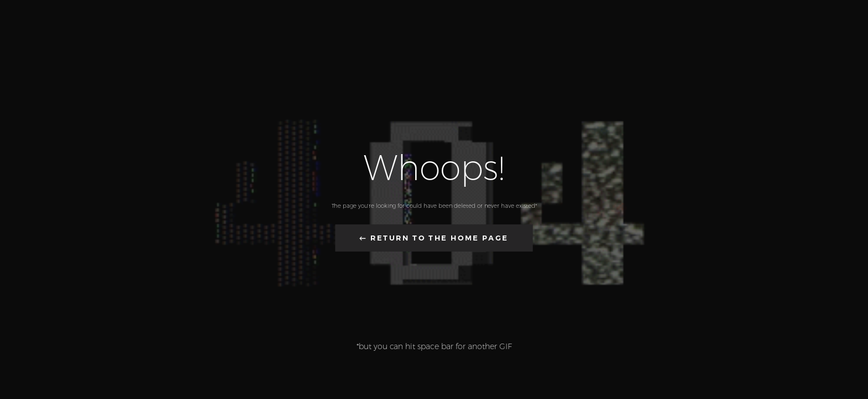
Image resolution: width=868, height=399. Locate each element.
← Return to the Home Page (434, 238)
